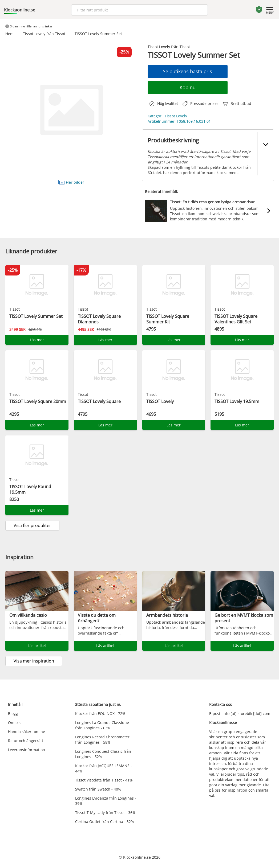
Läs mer (37, 340)
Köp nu (188, 87)
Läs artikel (37, 646)
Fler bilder (71, 182)
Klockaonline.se (20, 10)
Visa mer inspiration (34, 661)
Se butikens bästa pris (187, 71)
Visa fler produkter (32, 525)
